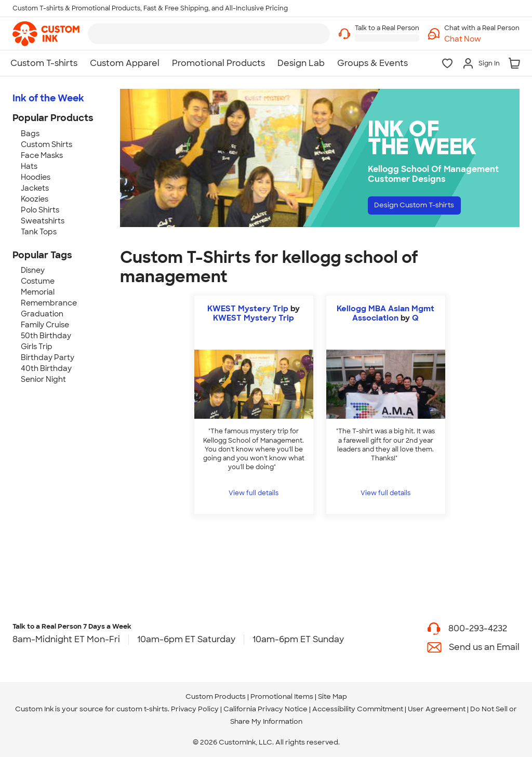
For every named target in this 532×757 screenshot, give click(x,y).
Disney (33, 270)
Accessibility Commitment (358, 709)
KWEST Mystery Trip (248, 309)
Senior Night (43, 379)
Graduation (42, 314)
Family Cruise (45, 325)
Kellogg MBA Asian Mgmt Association (385, 313)
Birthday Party (48, 357)
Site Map (332, 696)
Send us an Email (484, 647)
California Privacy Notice (265, 709)
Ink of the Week (48, 98)
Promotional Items (282, 696)
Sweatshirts (43, 221)
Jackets (35, 188)
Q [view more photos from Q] (415, 318)
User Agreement (437, 709)
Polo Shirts (40, 210)
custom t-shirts (142, 709)
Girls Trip (37, 347)
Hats (29, 166)
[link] (46, 34)
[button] (482, 39)
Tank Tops (39, 232)
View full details (254, 493)
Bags (30, 134)
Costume (38, 281)
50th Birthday (46, 336)
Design (425, 208)
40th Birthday (46, 368)
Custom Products (216, 696)
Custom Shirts (46, 144)
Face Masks (42, 155)
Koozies (35, 199)
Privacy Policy (195, 709)
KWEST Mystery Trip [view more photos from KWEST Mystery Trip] (254, 318)
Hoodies (36, 177)
